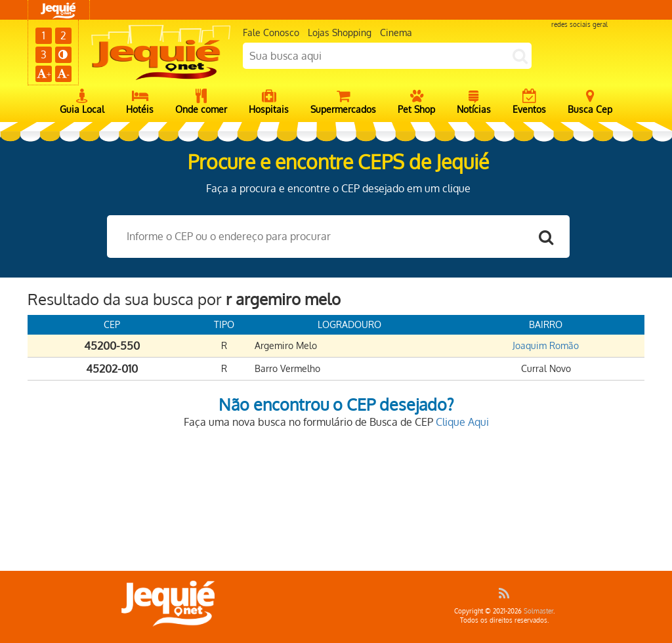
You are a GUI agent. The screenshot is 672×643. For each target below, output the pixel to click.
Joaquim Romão (546, 345)
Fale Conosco (271, 32)
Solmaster (538, 611)
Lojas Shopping (340, 32)
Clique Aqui (462, 422)
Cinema (396, 32)
